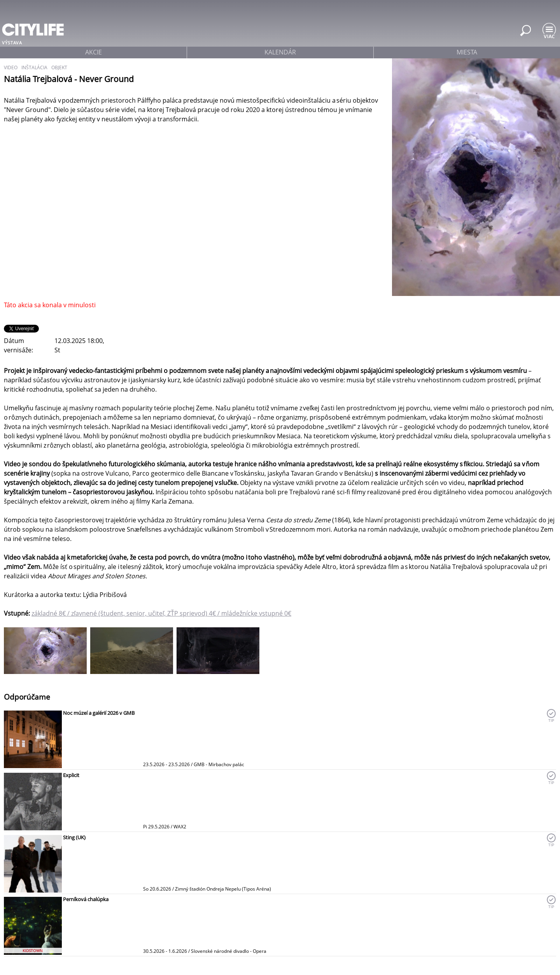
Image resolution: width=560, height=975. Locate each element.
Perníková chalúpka (86, 899)
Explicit (71, 775)
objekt (59, 67)
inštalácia (34, 67)
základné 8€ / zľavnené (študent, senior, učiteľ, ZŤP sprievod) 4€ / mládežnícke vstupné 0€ (161, 613)
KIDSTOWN (33, 950)
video (11, 67)
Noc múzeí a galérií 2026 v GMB (99, 713)
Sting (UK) (74, 837)
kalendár (280, 52)
